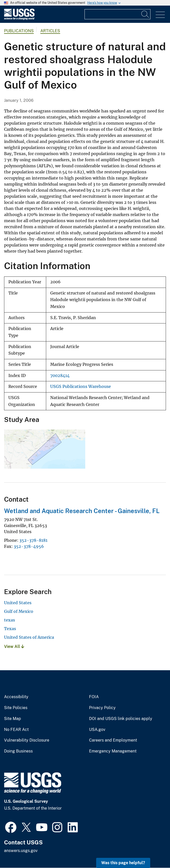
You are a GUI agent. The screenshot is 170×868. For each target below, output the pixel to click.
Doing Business (18, 751)
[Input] (117, 14)
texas (10, 620)
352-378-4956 (29, 546)
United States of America (29, 637)
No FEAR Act (16, 730)
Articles (50, 31)
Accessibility (16, 697)
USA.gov (97, 730)
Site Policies (16, 708)
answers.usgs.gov (21, 851)
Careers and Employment (113, 740)
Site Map (13, 719)
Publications (19, 31)
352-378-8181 (33, 540)
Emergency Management (113, 751)
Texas (10, 629)
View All (14, 646)
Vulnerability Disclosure (27, 740)
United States (18, 603)
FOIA (94, 697)
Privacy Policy (102, 708)
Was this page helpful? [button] (123, 863)
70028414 (60, 376)
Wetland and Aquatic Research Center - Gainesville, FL (82, 511)
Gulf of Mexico (19, 611)
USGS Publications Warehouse (81, 387)
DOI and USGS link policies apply (121, 719)
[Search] (145, 14)
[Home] (19, 19)
